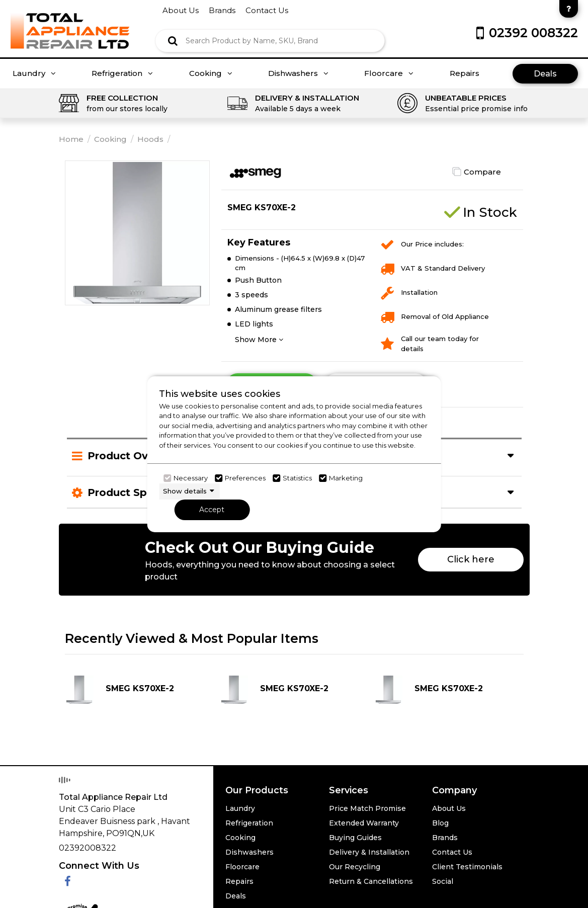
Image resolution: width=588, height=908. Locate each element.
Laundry (34, 73)
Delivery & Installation (369, 852)
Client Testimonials (467, 867)
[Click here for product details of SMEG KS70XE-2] (140, 690)
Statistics (297, 478)
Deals (545, 74)
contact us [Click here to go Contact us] (267, 10)
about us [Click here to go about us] (181, 10)
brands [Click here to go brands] (222, 10)
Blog (440, 823)
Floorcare (389, 73)
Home (71, 139)
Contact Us (452, 852)
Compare (482, 172)
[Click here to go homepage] (70, 24)
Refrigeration (122, 73)
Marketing (346, 478)
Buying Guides (355, 838)
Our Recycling (355, 867)
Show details (185, 491)
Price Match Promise (367, 808)
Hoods (150, 139)
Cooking (211, 73)
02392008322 (88, 848)
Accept (212, 510)
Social (443, 881)
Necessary (191, 478)
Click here (471, 559)
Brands (445, 838)
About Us (449, 808)
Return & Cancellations (371, 881)
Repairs (465, 73)
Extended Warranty (364, 823)
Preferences (245, 478)
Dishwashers (298, 73)
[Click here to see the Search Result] (173, 41)
